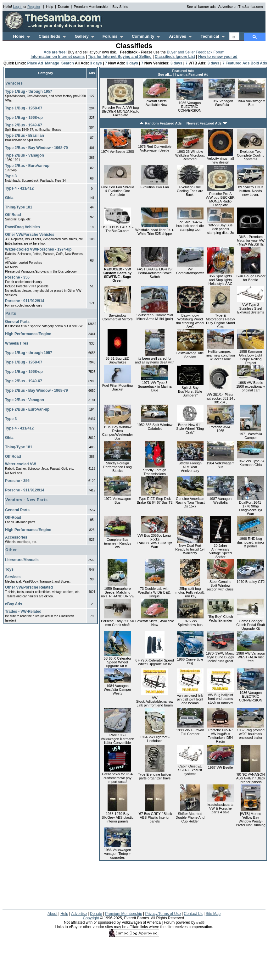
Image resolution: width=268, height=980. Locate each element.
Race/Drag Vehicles (22, 227)
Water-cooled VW (20, 464)
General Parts (17, 322)
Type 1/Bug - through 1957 (29, 91)
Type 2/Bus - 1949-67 (24, 125)
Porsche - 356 (17, 277)
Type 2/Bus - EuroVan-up (27, 166)
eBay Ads (14, 604)
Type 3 (11, 176)
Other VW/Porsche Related (29, 587)
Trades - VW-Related (23, 612)
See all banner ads (201, 7)
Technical (213, 36)
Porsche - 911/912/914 (25, 301)
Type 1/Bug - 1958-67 (24, 108)
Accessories (16, 537)
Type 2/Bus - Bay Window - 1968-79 (36, 148)
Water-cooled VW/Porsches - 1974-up (38, 249)
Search (68, 63)
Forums (113, 36)
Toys (9, 569)
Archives (180, 36)
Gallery (85, 36)
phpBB (200, 923)
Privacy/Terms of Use (163, 914)
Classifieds (52, 36)
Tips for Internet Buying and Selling (120, 57)
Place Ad (35, 63)
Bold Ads (259, 63)
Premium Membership (91, 7)
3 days (96, 63)
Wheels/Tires (17, 343)
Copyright (91, 918)
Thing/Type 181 (19, 207)
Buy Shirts (120, 7)
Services (13, 577)
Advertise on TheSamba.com (241, 7)
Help (50, 7)
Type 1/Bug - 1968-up (24, 118)
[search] (234, 37)
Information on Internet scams (58, 57)
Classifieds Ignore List (175, 57)
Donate (63, 7)
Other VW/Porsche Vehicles (30, 235)
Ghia (9, 198)
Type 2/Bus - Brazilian (25, 136)
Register (34, 7)
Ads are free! (55, 52)
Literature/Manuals (22, 560)
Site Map (213, 914)
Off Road (13, 215)
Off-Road (13, 518)
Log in (18, 7)
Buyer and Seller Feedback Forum (195, 52)
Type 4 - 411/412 (19, 188)
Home (22, 36)
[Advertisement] (51, 672)
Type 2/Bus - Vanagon (25, 155)
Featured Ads (237, 63)
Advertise (79, 914)
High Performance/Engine (28, 334)
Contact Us (193, 914)
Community (146, 36)
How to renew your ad (218, 57)
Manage (52, 63)
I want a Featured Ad (192, 75)
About (52, 914)
